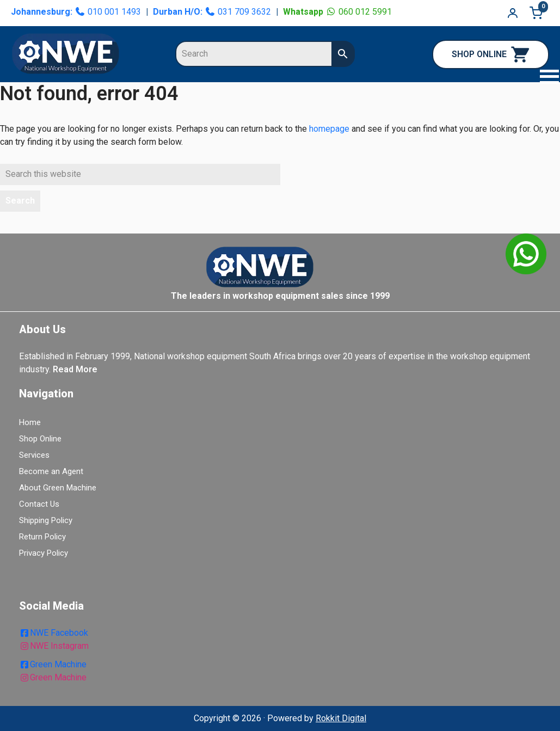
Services (34, 455)
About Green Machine (58, 488)
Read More (75, 369)
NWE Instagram (54, 646)
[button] (544, 78)
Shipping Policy (46, 520)
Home (30, 422)
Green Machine (53, 664)
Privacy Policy (44, 553)
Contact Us (39, 504)
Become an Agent (51, 471)
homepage (329, 129)
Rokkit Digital (341, 718)
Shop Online (40, 439)
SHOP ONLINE (491, 54)
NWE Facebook (54, 633)
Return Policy (42, 537)
